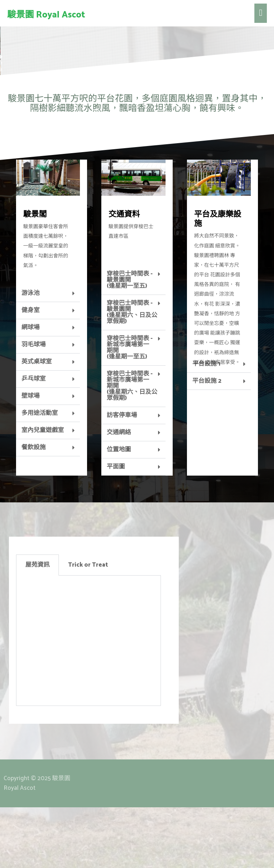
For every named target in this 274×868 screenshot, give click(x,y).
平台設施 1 (206, 425)
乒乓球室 (34, 440)
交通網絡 (119, 493)
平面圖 (116, 527)
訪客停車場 (122, 476)
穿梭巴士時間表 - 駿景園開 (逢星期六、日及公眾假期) (132, 373)
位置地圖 (119, 510)
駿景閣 (35, 275)
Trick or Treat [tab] (88, 626)
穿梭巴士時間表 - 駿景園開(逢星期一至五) (130, 341)
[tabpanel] (88, 701)
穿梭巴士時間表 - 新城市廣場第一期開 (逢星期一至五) (130, 408)
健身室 (31, 371)
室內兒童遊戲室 (43, 491)
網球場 (31, 388)
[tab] (48, 354)
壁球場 (31, 457)
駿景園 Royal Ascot (46, 15)
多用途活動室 (40, 474)
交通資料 (124, 275)
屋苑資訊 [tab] (37, 626)
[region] (137, 69)
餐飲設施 (34, 508)
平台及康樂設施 (218, 280)
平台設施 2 (207, 442)
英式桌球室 (37, 422)
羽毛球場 (34, 405)
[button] (11, 69)
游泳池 (31, 354)
